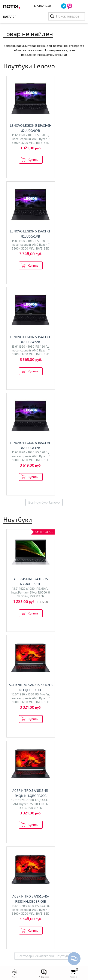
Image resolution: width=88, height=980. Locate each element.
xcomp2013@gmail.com (48, 956)
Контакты (44, 880)
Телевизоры (44, 649)
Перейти (44, 601)
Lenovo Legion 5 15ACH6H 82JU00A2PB (24, 236)
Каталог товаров (44, 897)
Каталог (11, 17)
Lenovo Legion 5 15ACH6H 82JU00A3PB (64, 236)
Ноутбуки (44, 590)
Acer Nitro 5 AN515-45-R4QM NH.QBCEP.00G (24, 478)
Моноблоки (44, 708)
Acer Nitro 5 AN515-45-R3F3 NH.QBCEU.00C (64, 373)
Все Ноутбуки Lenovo (44, 291)
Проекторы (44, 918)
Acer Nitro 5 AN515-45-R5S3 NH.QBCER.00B (64, 478)
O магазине (44, 887)
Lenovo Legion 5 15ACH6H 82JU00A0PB (24, 131)
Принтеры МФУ (44, 925)
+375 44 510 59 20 (48, 943)
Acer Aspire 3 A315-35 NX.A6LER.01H (24, 373)
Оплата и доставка (44, 873)
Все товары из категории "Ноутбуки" (44, 533)
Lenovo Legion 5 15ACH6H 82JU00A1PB (64, 131)
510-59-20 (43, 6)
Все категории (44, 746)
